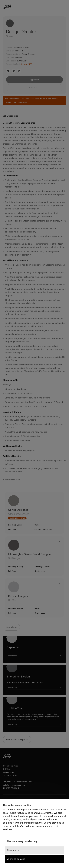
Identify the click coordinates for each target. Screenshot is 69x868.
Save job (35, 88)
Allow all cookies (16, 859)
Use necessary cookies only (22, 841)
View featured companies (17, 739)
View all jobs (11, 627)
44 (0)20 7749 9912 (11, 788)
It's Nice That (26, 782)
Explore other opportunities (17, 102)
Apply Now (35, 80)
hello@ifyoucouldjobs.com (14, 785)
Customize (13, 850)
